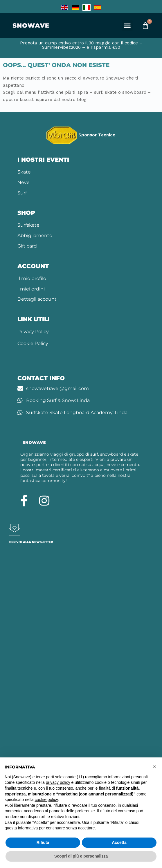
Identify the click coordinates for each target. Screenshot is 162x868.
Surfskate (28, 225)
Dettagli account (37, 299)
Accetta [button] (119, 842)
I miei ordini (31, 289)
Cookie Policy (33, 343)
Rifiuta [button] (43, 842)
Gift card (27, 246)
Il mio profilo (32, 278)
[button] (127, 26)
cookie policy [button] (46, 800)
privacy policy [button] (58, 782)
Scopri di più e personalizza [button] (81, 856)
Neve (24, 182)
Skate (24, 172)
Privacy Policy (33, 332)
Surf (22, 193)
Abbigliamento (35, 236)
